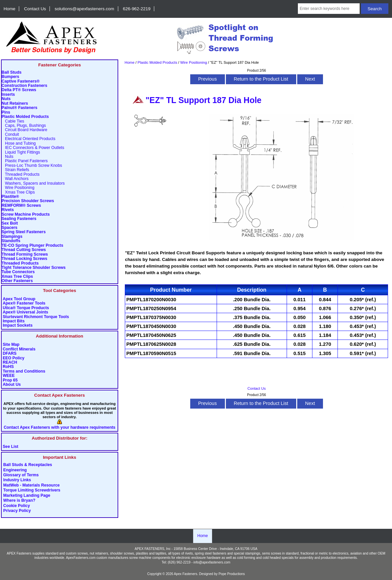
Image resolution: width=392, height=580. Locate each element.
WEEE (9, 376)
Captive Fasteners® (21, 81)
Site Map (11, 345)
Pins (6, 112)
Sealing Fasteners (19, 219)
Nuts (6, 99)
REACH (10, 362)
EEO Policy (14, 358)
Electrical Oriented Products (29, 139)
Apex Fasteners (186, 574)
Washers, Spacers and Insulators (33, 183)
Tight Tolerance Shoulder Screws (34, 268)
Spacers (10, 228)
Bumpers (10, 77)
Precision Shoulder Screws (28, 201)
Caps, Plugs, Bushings (24, 126)
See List (10, 447)
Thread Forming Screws (25, 254)
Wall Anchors (15, 179)
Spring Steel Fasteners (24, 232)
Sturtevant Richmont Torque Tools (36, 317)
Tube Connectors (18, 272)
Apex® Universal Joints (25, 312)
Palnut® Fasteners (19, 108)
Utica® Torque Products (26, 308)
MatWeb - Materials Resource (32, 485)
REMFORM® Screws (21, 206)
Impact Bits (14, 321)
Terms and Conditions (24, 371)
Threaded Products (21, 175)
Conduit (10, 135)
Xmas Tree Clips (18, 192)
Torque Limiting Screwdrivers (32, 490)
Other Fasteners (17, 281)
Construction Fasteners (24, 86)
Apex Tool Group (19, 299)
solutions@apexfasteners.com (85, 9)
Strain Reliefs (15, 170)
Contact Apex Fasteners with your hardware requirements (59, 428)
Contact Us (35, 9)
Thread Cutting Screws (24, 250)
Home (10, 9)
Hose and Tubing (19, 144)
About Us (12, 385)
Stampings (12, 237)
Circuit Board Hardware (24, 130)
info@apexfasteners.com (212, 562)
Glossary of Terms (21, 475)
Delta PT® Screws (19, 90)
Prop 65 (10, 380)
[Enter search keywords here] (329, 9)
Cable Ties (13, 121)
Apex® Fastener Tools (24, 303)
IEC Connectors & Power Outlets (33, 148)
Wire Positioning (194, 62)
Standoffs (11, 241)
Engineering (15, 470)
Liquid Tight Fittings (21, 152)
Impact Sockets (18, 326)
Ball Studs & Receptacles (28, 465)
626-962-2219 (137, 9)
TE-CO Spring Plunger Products (33, 246)
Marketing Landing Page (27, 495)
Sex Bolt (10, 223)
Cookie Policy (17, 506)
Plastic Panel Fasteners (25, 161)
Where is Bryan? (19, 501)
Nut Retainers (15, 104)
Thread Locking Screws (24, 259)
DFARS (10, 354)
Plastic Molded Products (157, 62)
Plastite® (10, 197)
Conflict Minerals (19, 349)
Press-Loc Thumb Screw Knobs (32, 166)
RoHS (8, 367)
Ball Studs (12, 72)
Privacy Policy (17, 511)
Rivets (8, 210)
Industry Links (17, 480)
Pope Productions (232, 574)
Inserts (8, 95)
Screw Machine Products (26, 215)
